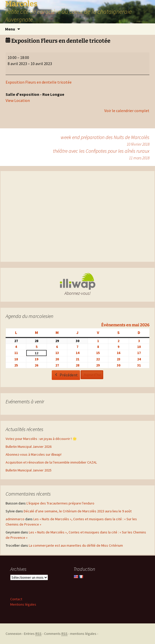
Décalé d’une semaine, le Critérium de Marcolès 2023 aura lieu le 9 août (78, 511)
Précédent (66, 375)
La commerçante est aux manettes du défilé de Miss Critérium (76, 545)
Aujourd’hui (92, 375)
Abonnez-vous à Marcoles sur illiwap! (34, 454)
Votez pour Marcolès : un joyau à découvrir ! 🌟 (41, 439)
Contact (16, 599)
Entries (33, 634)
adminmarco (15, 519)
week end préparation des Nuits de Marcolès (105, 141)
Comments (56, 634)
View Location (18, 100)
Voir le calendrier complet (127, 111)
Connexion (14, 634)
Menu (10, 29)
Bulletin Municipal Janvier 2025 (29, 470)
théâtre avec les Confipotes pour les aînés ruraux (101, 154)
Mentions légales (23, 604)
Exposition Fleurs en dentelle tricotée (39, 82)
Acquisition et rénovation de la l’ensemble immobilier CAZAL (51, 462)
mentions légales (83, 634)
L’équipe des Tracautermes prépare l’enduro (60, 503)
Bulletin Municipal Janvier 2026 (29, 447)
